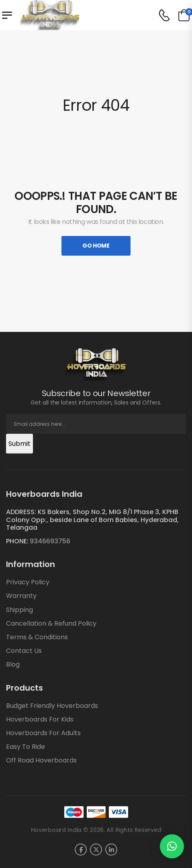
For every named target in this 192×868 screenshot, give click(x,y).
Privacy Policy (28, 582)
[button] (172, 846)
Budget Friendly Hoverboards (52, 706)
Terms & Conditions (37, 637)
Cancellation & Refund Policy (51, 623)
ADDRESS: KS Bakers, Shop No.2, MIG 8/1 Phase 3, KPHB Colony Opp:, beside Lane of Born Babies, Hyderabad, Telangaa (92, 519)
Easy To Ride (26, 747)
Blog (13, 664)
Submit (19, 444)
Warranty (21, 596)
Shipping (19, 610)
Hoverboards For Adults (43, 733)
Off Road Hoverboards (41, 760)
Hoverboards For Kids (40, 719)
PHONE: (17, 541)
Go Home (96, 246)
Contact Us (24, 651)
